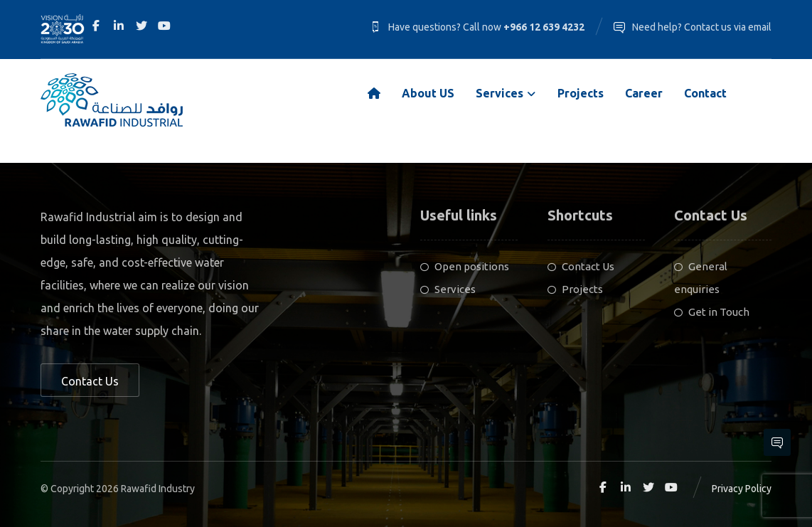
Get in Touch (712, 312)
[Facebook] (96, 26)
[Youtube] (164, 26)
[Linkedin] (119, 26)
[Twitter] (141, 26)
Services (448, 289)
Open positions (465, 266)
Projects (575, 289)
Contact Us (581, 266)
